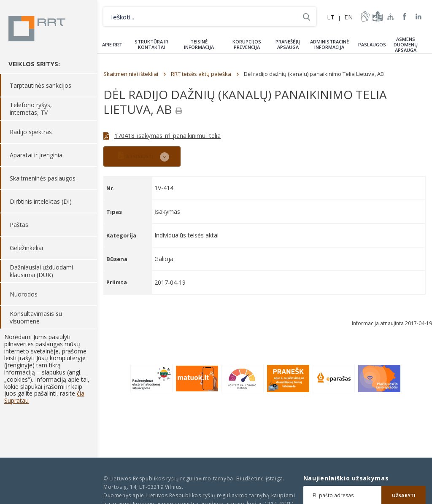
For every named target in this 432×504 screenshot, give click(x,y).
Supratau (16, 400)
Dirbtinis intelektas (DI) (41, 201)
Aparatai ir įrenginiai (37, 155)
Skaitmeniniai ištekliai (131, 74)
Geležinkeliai (26, 248)
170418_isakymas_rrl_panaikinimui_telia (167, 136)
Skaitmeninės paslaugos (43, 178)
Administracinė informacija (329, 44)
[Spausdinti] (179, 111)
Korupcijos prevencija (247, 44)
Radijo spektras (31, 132)
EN (348, 17)
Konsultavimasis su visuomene (36, 317)
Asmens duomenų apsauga (406, 44)
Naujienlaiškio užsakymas (346, 478)
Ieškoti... (306, 17)
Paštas (19, 225)
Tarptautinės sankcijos (40, 85)
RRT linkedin (419, 17)
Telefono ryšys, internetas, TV (31, 109)
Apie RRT (112, 44)
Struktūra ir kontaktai (151, 44)
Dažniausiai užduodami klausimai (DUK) (41, 271)
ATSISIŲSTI (136, 155)
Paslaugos (372, 44)
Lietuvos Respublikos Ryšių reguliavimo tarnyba (37, 29)
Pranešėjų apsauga (288, 44)
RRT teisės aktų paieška (201, 74)
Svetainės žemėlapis (391, 16)
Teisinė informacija (199, 44)
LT (331, 17)
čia (81, 393)
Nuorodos (24, 294)
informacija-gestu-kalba (364, 16)
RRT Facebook (405, 17)
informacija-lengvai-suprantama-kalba (377, 16)
